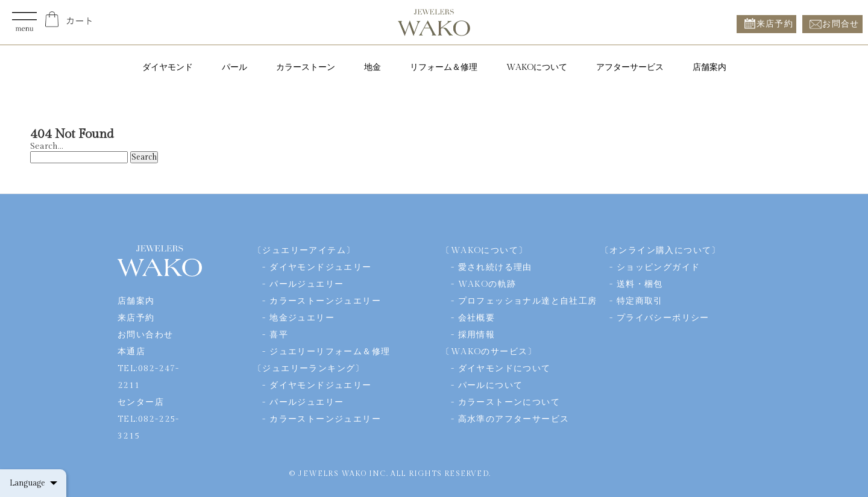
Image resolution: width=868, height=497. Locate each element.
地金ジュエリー (302, 318)
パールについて (491, 386)
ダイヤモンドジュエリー (320, 267)
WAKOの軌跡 (487, 284)
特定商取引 (640, 301)
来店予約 (775, 24)
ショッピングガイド (659, 267)
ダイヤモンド (168, 67)
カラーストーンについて (509, 402)
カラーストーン (306, 67)
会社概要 (477, 318)
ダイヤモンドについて (505, 369)
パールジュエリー (307, 284)
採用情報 (477, 335)
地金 (373, 67)
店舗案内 (709, 67)
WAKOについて (537, 67)
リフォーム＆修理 (444, 67)
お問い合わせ (145, 335)
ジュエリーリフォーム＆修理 (330, 352)
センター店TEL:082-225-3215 (149, 419)
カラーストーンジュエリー (325, 301)
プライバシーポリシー (663, 318)
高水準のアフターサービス (514, 419)
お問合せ (841, 24)
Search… (46, 146)
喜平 (279, 335)
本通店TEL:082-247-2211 (149, 369)
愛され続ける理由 (495, 267)
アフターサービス (630, 67)
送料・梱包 (640, 284)
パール (234, 67)
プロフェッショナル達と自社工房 (528, 301)
